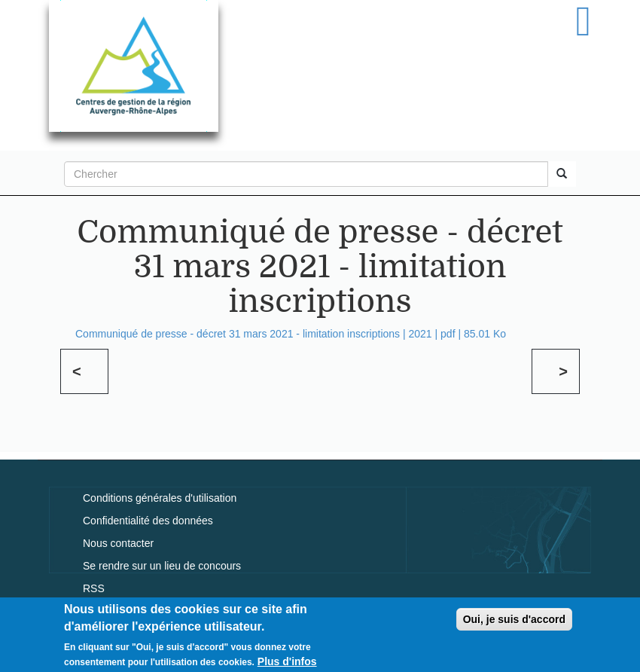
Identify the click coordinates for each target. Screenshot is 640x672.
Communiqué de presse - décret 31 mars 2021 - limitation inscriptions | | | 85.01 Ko (291, 334)
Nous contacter (118, 543)
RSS (94, 588)
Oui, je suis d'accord (514, 623)
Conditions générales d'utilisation (160, 498)
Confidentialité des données (148, 521)
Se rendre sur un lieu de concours (162, 566)
